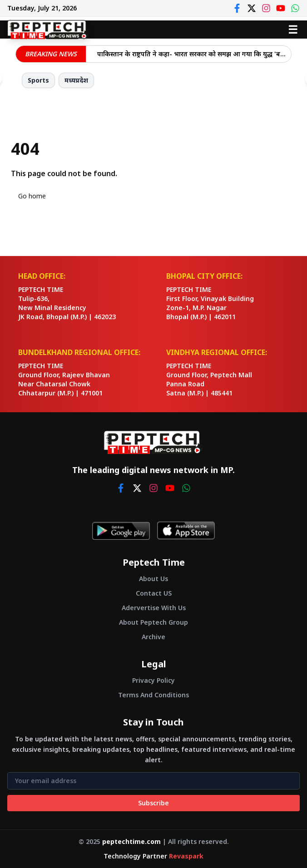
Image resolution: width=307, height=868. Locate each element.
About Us (153, 579)
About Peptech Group (153, 622)
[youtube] (170, 488)
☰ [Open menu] (293, 29)
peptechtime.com (131, 841)
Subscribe (153, 803)
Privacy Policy (153, 680)
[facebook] (121, 488)
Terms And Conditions (153, 695)
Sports (38, 80)
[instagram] (153, 488)
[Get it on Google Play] (121, 531)
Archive (153, 637)
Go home (32, 196)
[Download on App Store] (186, 531)
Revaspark (186, 856)
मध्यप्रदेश (76, 80)
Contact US (154, 593)
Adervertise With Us (154, 608)
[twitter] (137, 488)
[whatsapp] (186, 488)
